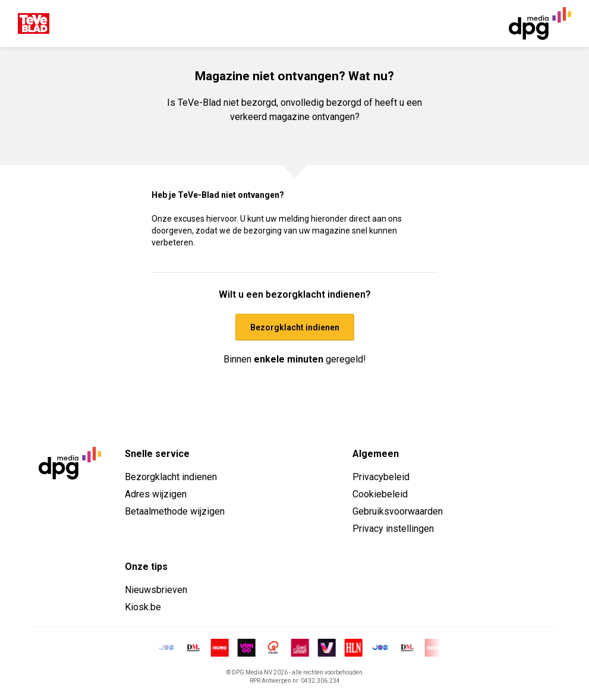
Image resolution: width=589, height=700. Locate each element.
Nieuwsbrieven (156, 590)
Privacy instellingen (393, 529)
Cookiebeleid (380, 494)
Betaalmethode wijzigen (175, 511)
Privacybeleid (381, 477)
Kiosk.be (143, 607)
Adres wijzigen (156, 494)
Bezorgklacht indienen (171, 477)
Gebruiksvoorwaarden (398, 511)
